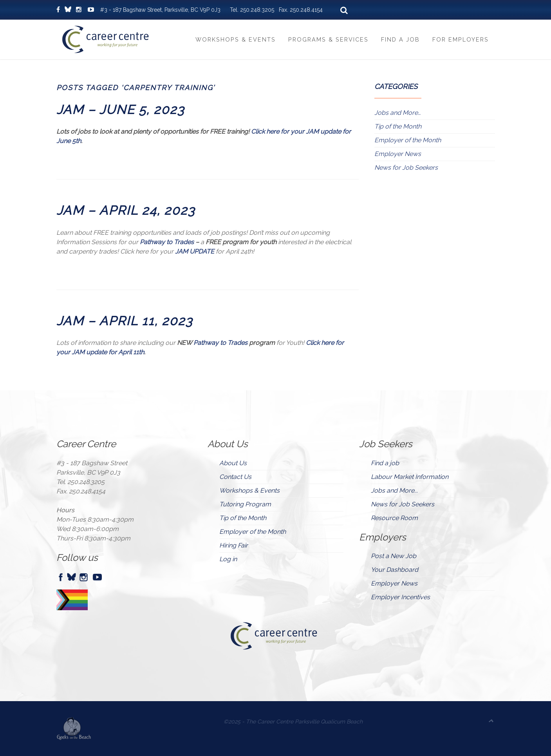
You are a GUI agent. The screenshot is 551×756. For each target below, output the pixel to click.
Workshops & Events (236, 39)
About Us (233, 463)
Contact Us (235, 477)
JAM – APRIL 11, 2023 (125, 321)
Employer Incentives (400, 597)
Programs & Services (328, 39)
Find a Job (400, 39)
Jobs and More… (397, 113)
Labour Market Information (410, 477)
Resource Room (394, 518)
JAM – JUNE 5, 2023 (120, 110)
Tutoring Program (245, 504)
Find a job (385, 463)
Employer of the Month (408, 140)
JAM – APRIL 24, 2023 (126, 210)
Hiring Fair (234, 545)
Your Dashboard (395, 570)
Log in (228, 559)
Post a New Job (394, 556)
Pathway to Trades (167, 242)
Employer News (398, 154)
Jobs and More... (394, 490)
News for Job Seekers (406, 168)
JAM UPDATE (195, 251)
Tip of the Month (398, 126)
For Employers (461, 39)
